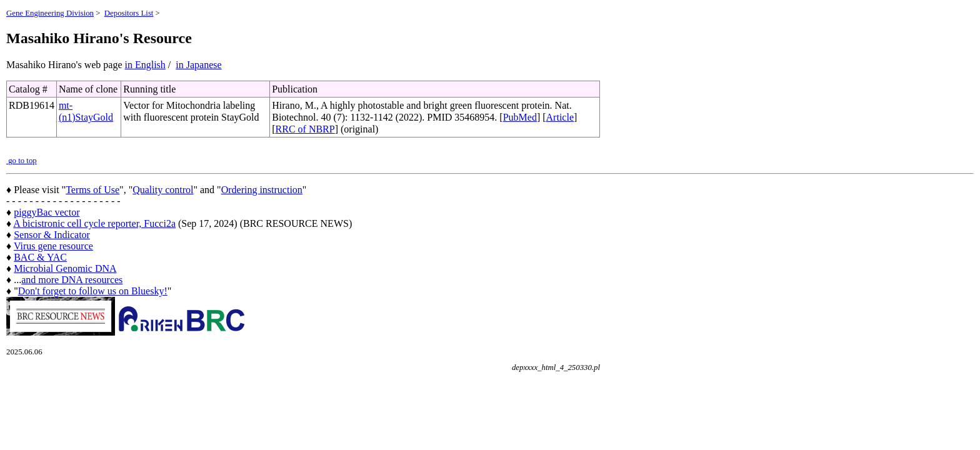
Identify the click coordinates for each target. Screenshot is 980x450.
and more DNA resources (72, 280)
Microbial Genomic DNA (65, 268)
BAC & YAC (40, 257)
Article (560, 117)
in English (145, 65)
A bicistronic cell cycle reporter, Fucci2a (94, 223)
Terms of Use (92, 190)
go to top (22, 161)
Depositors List (129, 13)
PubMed (520, 117)
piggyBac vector (47, 212)
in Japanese (198, 65)
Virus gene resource (53, 246)
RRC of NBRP (305, 129)
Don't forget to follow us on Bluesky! (93, 291)
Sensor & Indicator (52, 235)
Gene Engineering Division (50, 13)
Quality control (163, 190)
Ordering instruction (262, 190)
